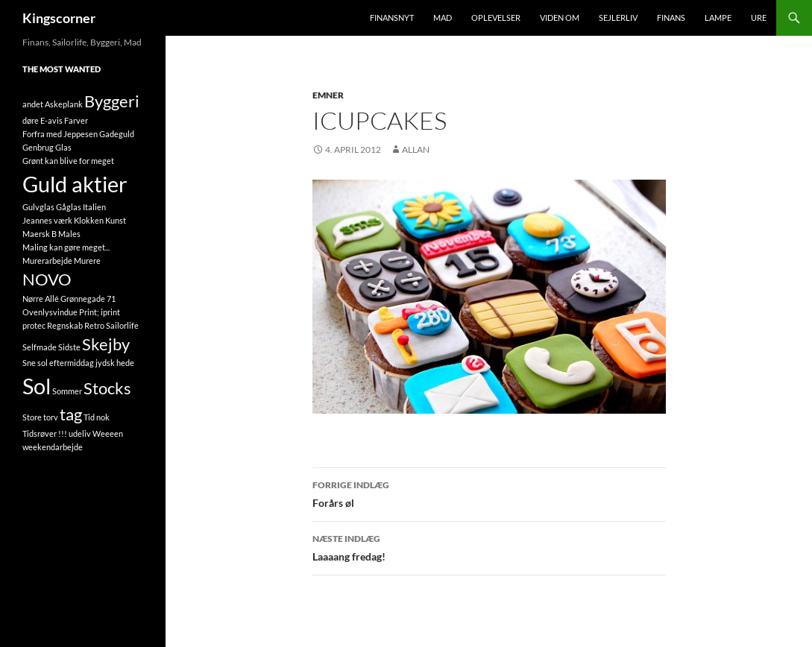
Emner (328, 95)
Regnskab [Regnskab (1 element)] (65, 325)
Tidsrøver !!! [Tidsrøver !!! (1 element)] (45, 433)
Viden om (560, 18)
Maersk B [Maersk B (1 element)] (40, 234)
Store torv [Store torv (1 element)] (40, 417)
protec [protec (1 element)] (34, 325)
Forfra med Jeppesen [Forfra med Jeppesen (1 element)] (60, 134)
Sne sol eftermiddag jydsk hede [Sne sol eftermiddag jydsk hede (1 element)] (78, 363)
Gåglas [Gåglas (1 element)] (69, 207)
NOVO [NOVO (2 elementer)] (47, 279)
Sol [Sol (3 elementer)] (37, 386)
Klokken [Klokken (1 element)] (89, 220)
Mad (443, 18)
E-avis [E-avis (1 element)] (51, 120)
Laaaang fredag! (489, 546)
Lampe (718, 18)
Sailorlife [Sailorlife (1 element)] (122, 325)
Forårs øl (489, 493)
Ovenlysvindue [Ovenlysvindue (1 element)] (50, 312)
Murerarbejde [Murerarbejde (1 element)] (47, 261)
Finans (671, 18)
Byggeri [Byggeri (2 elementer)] (112, 101)
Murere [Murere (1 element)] (87, 261)
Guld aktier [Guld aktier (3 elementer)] (75, 184)
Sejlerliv (618, 18)
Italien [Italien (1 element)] (94, 207)
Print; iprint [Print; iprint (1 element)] (100, 312)
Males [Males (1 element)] (69, 234)
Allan (416, 149)
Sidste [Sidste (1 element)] (69, 347)
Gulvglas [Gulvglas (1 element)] (38, 207)
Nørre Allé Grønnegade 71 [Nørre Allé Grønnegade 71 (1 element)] (69, 299)
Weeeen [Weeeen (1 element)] (108, 433)
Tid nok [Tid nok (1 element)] (97, 417)
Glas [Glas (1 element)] (63, 147)
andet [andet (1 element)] (33, 104)
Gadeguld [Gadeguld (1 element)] (117, 134)
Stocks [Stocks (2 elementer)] (107, 388)
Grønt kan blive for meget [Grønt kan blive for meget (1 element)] (68, 161)
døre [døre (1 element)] (31, 120)
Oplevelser (496, 18)
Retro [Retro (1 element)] (94, 325)
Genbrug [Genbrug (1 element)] (38, 147)
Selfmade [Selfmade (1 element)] (40, 347)
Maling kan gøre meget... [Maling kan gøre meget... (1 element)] (66, 247)
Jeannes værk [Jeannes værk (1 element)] (47, 220)
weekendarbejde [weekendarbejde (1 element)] (53, 447)
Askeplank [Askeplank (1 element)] (64, 104)
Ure (759, 18)
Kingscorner (59, 18)
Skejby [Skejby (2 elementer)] (106, 344)
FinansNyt (392, 18)
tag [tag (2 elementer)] (71, 414)
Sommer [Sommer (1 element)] (67, 391)
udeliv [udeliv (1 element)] (80, 433)
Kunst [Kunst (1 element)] (116, 220)
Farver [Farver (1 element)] (76, 120)
